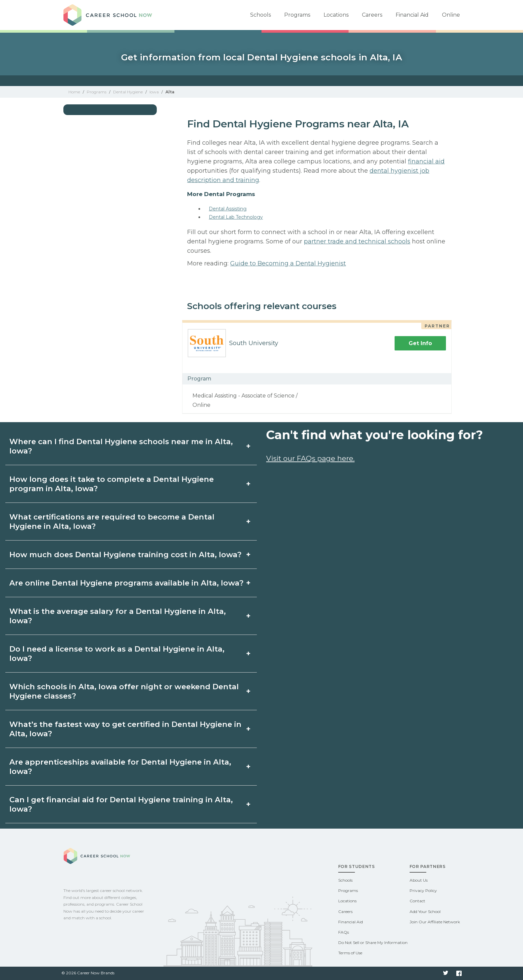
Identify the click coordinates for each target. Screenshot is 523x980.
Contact (417, 901)
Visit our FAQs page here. (310, 458)
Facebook (459, 973)
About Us (419, 880)
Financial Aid (412, 15)
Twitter (446, 973)
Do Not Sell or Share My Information (373, 942)
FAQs (344, 932)
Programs (297, 15)
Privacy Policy (423, 890)
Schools (260, 15)
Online (451, 15)
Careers (372, 15)
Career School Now (110, 15)
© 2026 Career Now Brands (88, 973)
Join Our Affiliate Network (435, 922)
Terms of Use (350, 953)
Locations (336, 15)
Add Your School (425, 911)
